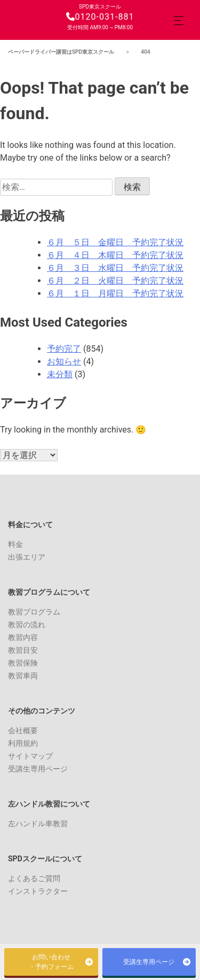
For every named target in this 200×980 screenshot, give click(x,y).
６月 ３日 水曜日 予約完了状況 (115, 268)
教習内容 (23, 637)
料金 (15, 544)
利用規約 (23, 743)
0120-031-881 (100, 17)
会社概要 (23, 730)
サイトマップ (30, 756)
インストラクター (38, 891)
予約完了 (64, 349)
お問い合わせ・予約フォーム (51, 962)
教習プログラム (34, 612)
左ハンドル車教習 (38, 824)
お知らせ (64, 362)
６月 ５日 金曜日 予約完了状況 (115, 242)
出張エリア (27, 557)
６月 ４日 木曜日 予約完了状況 (115, 255)
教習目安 (23, 650)
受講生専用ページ (38, 769)
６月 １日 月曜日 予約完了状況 (115, 293)
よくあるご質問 (34, 878)
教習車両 (23, 676)
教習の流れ (27, 625)
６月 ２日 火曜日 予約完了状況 (115, 281)
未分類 (60, 374)
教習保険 (23, 663)
